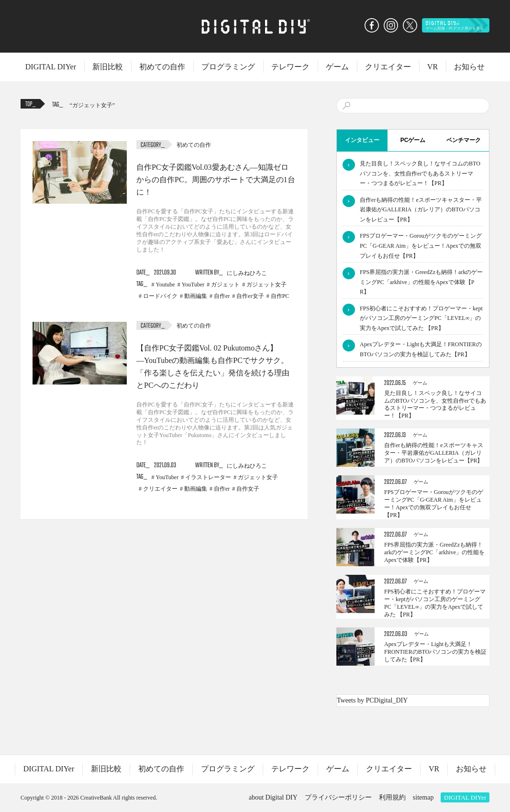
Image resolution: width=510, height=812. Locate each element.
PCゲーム (413, 140)
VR (432, 67)
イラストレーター (208, 477)
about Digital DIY (273, 797)
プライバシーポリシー (338, 797)
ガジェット (225, 285)
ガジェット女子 (92, 105)
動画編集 (196, 296)
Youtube (166, 285)
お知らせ (469, 67)
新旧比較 (108, 67)
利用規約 (392, 797)
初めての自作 (162, 67)
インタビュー (362, 140)
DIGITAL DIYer (51, 67)
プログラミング (228, 67)
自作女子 (248, 489)
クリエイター (388, 67)
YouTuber (193, 285)
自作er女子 (250, 296)
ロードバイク (160, 296)
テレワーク (290, 67)
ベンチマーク (464, 140)
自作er (222, 296)
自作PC (280, 296)
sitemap (423, 797)
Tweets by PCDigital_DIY (372, 700)
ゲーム (337, 67)
